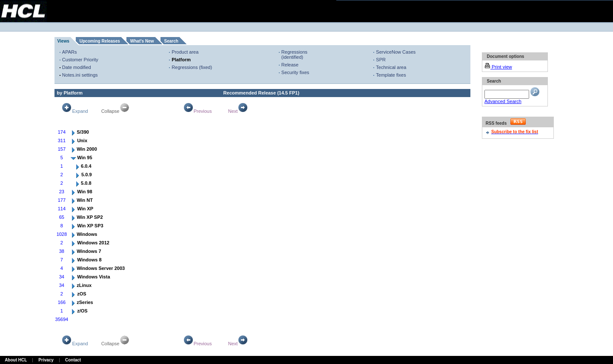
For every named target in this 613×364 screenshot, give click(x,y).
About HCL (16, 360)
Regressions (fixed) (192, 67)
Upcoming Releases (100, 41)
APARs (70, 52)
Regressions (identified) (294, 54)
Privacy (46, 360)
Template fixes (391, 75)
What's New (142, 41)
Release (290, 65)
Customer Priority (80, 60)
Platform (181, 60)
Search (171, 41)
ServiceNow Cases (396, 52)
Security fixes (295, 72)
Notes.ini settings (80, 75)
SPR (381, 60)
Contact (73, 360)
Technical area (391, 67)
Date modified (77, 67)
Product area (185, 52)
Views (63, 41)
